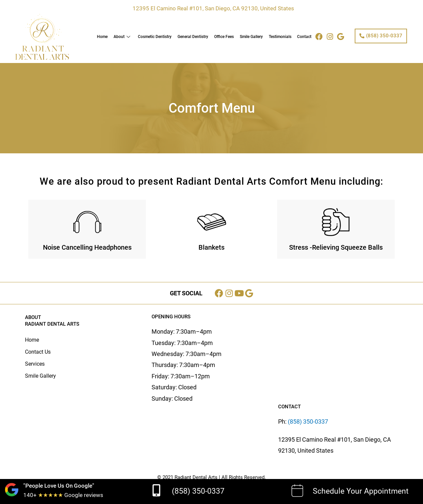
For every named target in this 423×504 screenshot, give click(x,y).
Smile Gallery (252, 37)
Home (105, 37)
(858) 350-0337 (198, 491)
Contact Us (38, 352)
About (125, 37)
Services (35, 364)
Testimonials (280, 37)
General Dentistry (194, 37)
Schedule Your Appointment (361, 491)
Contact (305, 37)
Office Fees (225, 37)
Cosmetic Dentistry (156, 37)
